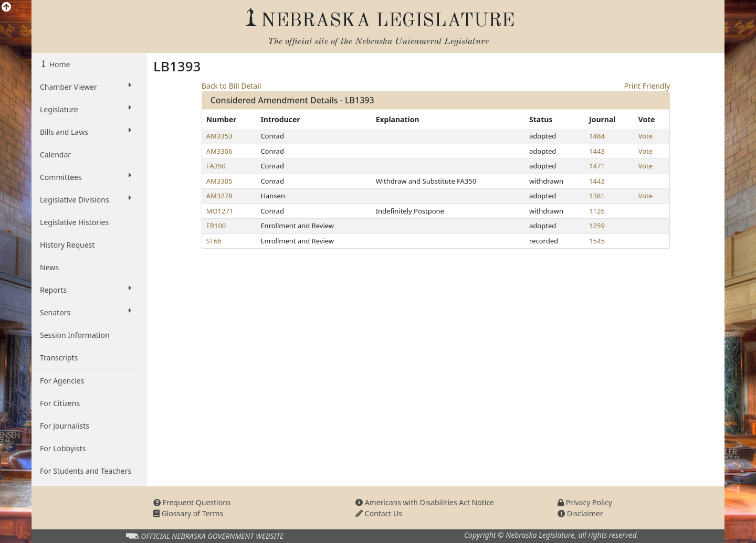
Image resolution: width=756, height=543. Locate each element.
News (49, 267)
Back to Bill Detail (232, 86)
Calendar (55, 155)
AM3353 (219, 136)
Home (59, 64)
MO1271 (220, 211)
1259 (597, 226)
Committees (86, 177)
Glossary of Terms (188, 513)
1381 (597, 196)
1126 (597, 211)
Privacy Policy (585, 502)
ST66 (214, 241)
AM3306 (219, 151)
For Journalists (65, 426)
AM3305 (219, 181)
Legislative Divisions (86, 199)
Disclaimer (580, 513)
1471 (597, 166)
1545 (597, 241)
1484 (597, 136)
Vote (645, 136)
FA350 (216, 166)
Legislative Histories (74, 222)
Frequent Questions (192, 502)
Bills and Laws (86, 132)
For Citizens (60, 403)
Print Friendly (647, 86)
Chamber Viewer (86, 87)
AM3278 (219, 196)
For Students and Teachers (86, 471)
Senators (86, 312)
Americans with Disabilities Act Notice (425, 502)
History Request (67, 245)
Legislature (86, 109)
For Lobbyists (63, 448)
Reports (86, 290)
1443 (597, 151)
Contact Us (379, 513)
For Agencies (62, 381)
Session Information (75, 335)
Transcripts (59, 358)
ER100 (216, 226)
